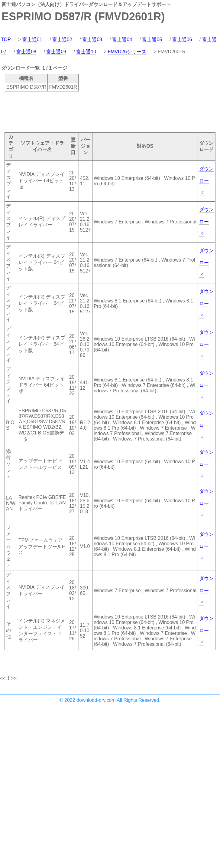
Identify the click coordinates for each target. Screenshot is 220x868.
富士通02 (62, 40)
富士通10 (86, 52)
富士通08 (26, 52)
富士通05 (152, 40)
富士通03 (92, 40)
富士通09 (56, 52)
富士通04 (122, 40)
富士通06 (182, 40)
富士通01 (32, 40)
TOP (6, 40)
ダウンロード (206, 181)
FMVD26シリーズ (127, 52)
